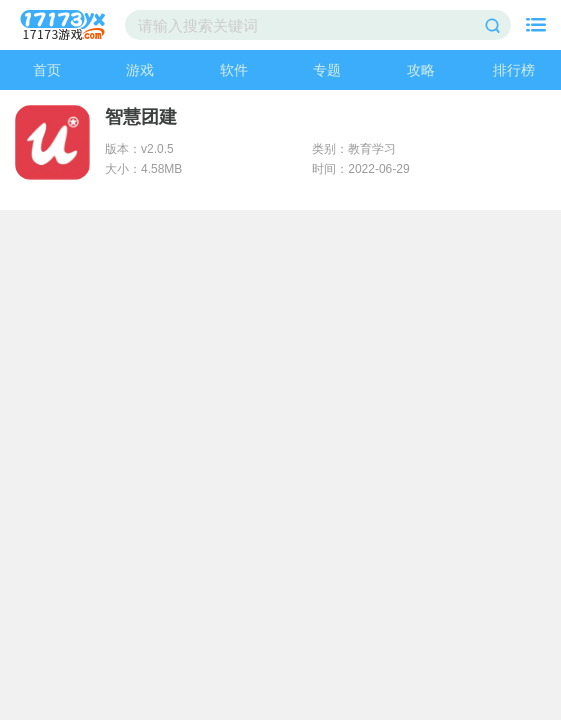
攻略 (421, 70)
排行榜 (514, 70)
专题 (327, 70)
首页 (47, 70)
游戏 (140, 70)
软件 (234, 70)
